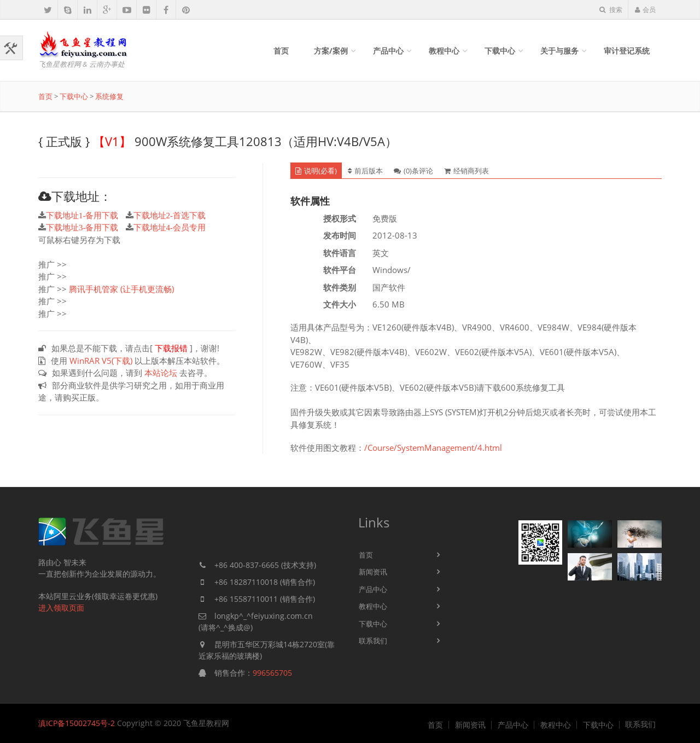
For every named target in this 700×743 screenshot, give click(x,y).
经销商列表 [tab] (466, 171)
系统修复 (109, 96)
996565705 (272, 673)
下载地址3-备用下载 (82, 227)
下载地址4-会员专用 (170, 227)
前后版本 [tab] (365, 171)
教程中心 (444, 51)
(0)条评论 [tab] (413, 171)
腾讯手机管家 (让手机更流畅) (121, 289)
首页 (281, 51)
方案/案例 (331, 51)
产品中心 (388, 51)
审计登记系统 (627, 51)
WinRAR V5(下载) (101, 361)
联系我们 (373, 641)
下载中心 (500, 51)
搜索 (611, 10)
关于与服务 (559, 51)
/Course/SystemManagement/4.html (433, 448)
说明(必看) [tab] (316, 171)
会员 (645, 10)
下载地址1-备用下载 (82, 215)
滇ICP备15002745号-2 (77, 723)
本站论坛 (161, 373)
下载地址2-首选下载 (170, 215)
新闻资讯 (373, 572)
